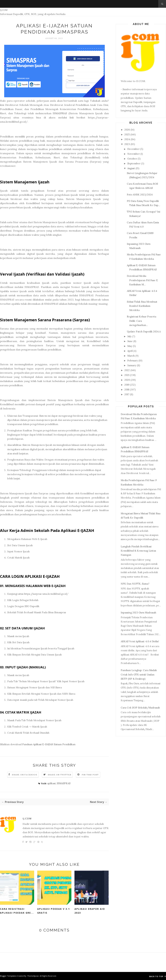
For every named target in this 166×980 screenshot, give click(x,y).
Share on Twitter (60, 775)
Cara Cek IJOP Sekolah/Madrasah (140, 708)
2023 (127, 144)
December (133, 149)
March (131, 356)
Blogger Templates (8, 976)
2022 (127, 370)
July (129, 336)
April (130, 351)
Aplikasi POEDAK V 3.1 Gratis (54, 911)
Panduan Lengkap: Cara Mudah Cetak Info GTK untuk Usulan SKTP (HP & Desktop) (139, 674)
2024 (127, 139)
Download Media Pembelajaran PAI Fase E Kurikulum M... (142, 280)
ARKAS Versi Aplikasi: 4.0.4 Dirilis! (140, 641)
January (132, 365)
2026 (127, 130)
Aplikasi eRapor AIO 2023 (90, 911)
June (130, 341)
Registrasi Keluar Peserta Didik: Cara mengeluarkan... (142, 321)
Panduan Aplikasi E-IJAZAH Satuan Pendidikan (49, 744)
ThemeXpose (33, 976)
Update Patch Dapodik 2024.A (144, 332)
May (130, 346)
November (134, 154)
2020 (127, 380)
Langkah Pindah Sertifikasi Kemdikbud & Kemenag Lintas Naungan (138, 551)
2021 (127, 375)
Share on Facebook (24, 775)
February (133, 361)
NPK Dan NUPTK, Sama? (135, 584)
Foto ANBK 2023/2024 (140, 195)
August (131, 168)
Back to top (158, 976)
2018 (127, 390)
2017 (127, 394)
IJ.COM (4, 10)
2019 (127, 385)
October (132, 159)
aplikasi (51, 783)
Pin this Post (90, 775)
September (134, 163)
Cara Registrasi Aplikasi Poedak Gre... (17, 911)
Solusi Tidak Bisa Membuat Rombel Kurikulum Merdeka (142, 306)
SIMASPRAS (60, 113)
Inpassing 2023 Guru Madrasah (138, 613)
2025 (127, 134)
